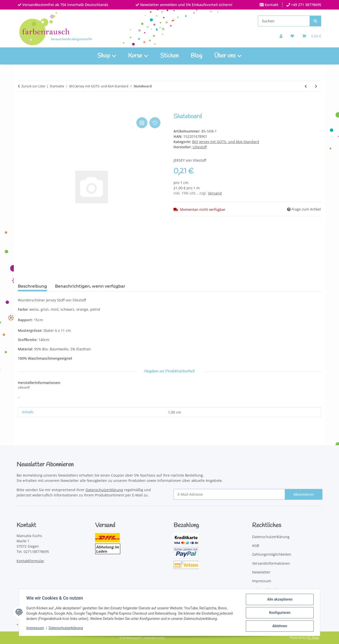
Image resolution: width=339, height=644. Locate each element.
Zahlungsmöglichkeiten (272, 554)
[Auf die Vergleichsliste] (142, 123)
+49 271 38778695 (306, 5)
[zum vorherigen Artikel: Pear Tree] (306, 86)
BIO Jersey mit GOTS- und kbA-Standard (226, 142)
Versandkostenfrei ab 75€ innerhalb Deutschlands (65, 5)
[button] (281, 36)
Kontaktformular (30, 561)
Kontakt (271, 5)
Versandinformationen (271, 563)
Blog (196, 56)
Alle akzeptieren (279, 600)
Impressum (36, 628)
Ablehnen (279, 626)
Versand (215, 193)
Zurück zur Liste (33, 86)
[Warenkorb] (312, 36)
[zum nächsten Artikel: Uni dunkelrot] (316, 86)
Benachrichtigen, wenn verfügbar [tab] (90, 286)
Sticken (169, 56)
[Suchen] (284, 21)
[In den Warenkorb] (22, 110)
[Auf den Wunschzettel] (155, 123)
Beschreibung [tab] (32, 286)
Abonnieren (304, 494)
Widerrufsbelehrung (269, 590)
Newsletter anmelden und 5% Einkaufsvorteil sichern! (186, 5)
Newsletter (261, 572)
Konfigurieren (279, 613)
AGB (256, 545)
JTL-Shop (313, 638)
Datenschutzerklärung (67, 628)
